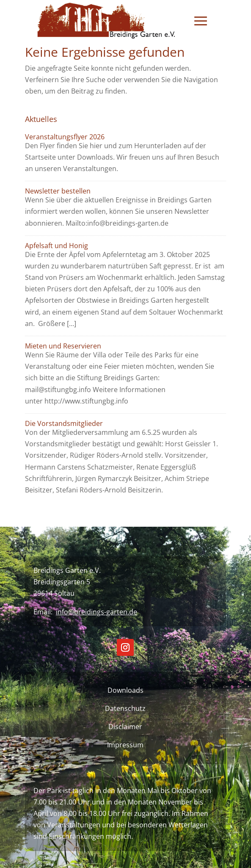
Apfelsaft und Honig (57, 246)
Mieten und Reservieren (63, 346)
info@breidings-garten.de (97, 612)
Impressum (125, 745)
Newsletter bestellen (58, 191)
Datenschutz (125, 708)
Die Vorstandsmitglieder (64, 423)
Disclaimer (125, 727)
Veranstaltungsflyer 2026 (65, 137)
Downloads (125, 690)
